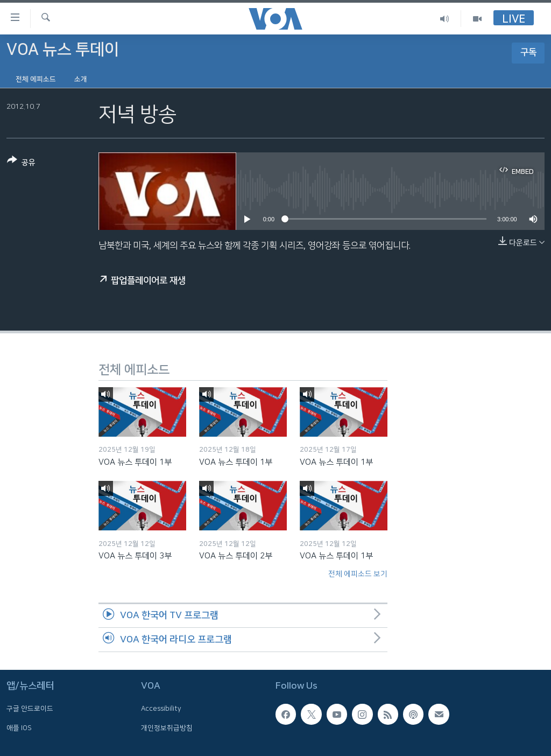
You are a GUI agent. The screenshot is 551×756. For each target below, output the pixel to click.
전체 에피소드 (36, 79)
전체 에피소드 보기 (358, 574)
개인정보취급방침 (167, 728)
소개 (81, 79)
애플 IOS (19, 728)
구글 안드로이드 (30, 709)
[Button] (21, 163)
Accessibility (161, 709)
